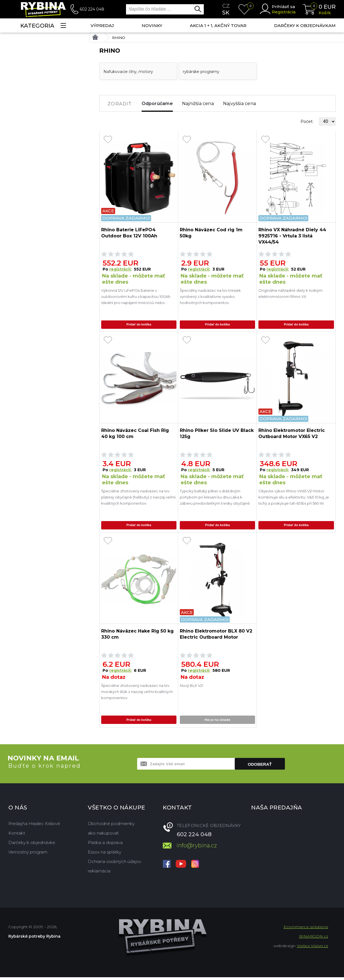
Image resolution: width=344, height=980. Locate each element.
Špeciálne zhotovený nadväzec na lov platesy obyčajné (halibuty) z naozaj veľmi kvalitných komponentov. (138, 498)
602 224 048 (92, 9)
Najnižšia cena (198, 104)
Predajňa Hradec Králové (34, 826)
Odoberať (260, 767)
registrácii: (120, 269)
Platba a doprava (105, 845)
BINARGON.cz (314, 939)
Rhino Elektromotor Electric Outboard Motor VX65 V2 (292, 435)
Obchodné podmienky (111, 826)
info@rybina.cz (197, 848)
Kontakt (17, 836)
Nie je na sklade (217, 722)
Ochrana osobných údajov (115, 864)
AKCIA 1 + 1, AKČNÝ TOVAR (218, 25)
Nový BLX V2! (192, 688)
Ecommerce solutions (306, 930)
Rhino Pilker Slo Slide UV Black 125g (217, 435)
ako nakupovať (103, 836)
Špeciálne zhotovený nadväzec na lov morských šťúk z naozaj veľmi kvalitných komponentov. (137, 694)
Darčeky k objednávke (32, 845)
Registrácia (284, 12)
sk (226, 13)
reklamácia (99, 874)
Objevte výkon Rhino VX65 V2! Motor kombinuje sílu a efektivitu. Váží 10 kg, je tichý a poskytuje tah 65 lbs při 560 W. (294, 498)
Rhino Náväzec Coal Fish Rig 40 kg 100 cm (135, 435)
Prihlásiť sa (283, 7)
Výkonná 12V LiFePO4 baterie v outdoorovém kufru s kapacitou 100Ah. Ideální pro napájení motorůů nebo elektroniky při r (136, 297)
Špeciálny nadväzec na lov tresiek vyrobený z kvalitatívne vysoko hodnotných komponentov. (210, 296)
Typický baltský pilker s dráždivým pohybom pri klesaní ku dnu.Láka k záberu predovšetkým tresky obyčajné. (215, 498)
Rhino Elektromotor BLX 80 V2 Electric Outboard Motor (216, 636)
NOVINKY (152, 25)
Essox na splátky (105, 855)
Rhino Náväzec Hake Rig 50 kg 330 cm (137, 636)
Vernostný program (28, 855)
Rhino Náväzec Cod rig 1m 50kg (211, 233)
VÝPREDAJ (102, 25)
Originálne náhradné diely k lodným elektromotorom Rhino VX (290, 293)
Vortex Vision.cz (312, 949)
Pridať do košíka (139, 325)
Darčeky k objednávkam (305, 25)
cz (226, 6)
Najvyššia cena (239, 104)
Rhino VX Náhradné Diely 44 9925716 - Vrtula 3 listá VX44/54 (292, 236)
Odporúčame (157, 104)
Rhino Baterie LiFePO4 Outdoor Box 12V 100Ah (129, 233)
